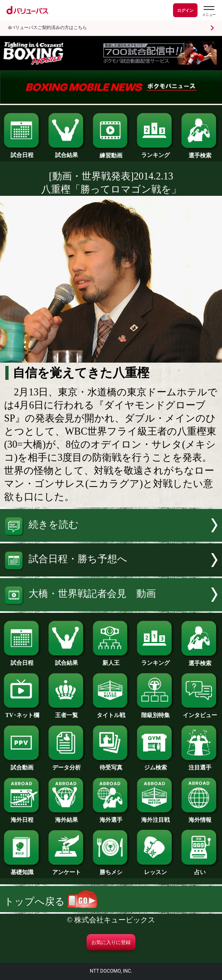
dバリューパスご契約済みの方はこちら (48, 28)
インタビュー (200, 712)
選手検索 (200, 152)
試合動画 (22, 765)
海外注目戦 (155, 817)
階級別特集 (155, 712)
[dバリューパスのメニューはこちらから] (209, 11)
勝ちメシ (111, 869)
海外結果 (67, 817)
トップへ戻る (51, 901)
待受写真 (111, 765)
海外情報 (200, 817)
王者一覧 (67, 712)
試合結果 (67, 152)
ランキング (155, 152)
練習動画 (111, 152)
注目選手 (200, 765)
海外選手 (111, 817)
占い (200, 869)
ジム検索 (155, 765)
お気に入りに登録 (111, 942)
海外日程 (22, 817)
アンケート (67, 869)
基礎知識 (22, 869)
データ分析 (67, 765)
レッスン (155, 869)
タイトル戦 (111, 712)
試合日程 (22, 152)
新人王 (111, 660)
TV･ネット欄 (22, 712)
